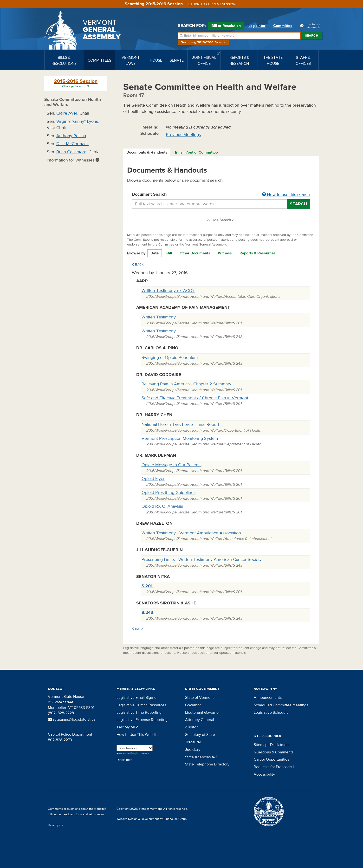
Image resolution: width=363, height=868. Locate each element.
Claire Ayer (67, 113)
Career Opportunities (271, 759)
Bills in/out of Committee (196, 152)
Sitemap (261, 745)
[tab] (147, 152)
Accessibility (264, 774)
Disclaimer (124, 760)
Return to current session (211, 4)
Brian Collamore (71, 152)
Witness (225, 253)
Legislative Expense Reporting (142, 720)
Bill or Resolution (226, 26)
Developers (55, 825)
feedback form (72, 814)
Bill (169, 253)
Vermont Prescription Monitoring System (180, 438)
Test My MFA (128, 727)
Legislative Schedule (271, 713)
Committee (283, 26)
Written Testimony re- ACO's (168, 291)
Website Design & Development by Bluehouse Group (152, 819)
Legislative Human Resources (141, 705)
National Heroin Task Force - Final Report (180, 424)
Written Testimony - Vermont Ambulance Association (191, 533)
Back (138, 265)
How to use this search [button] (286, 195)
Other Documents (195, 253)
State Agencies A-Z (201, 757)
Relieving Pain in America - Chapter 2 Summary (186, 384)
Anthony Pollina (71, 136)
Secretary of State (200, 735)
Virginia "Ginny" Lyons (77, 121)
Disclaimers (280, 745)
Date (155, 253)
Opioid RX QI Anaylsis (162, 506)
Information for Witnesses (73, 160)
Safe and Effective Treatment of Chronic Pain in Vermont (195, 398)
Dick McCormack (72, 144)
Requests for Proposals (273, 767)
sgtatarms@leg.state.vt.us (72, 719)
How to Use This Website (138, 735)
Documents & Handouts (147, 152)
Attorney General (200, 720)
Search (312, 36)
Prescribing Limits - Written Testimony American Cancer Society (202, 560)
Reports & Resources (258, 253)
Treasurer (193, 742)
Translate (140, 754)
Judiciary (193, 750)
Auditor (191, 727)
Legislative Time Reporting (139, 713)
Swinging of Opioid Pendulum (170, 358)
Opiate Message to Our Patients (172, 465)
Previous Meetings (183, 135)
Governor (193, 705)
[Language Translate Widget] (135, 748)
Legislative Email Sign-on (138, 698)
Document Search (221, 195)
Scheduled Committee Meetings (281, 705)
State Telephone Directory (207, 764)
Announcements (268, 698)
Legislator (257, 26)
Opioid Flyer (153, 479)
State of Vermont (199, 698)
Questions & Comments (274, 752)
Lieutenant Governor (202, 713)
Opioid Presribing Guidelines (169, 493)
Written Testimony (159, 317)
